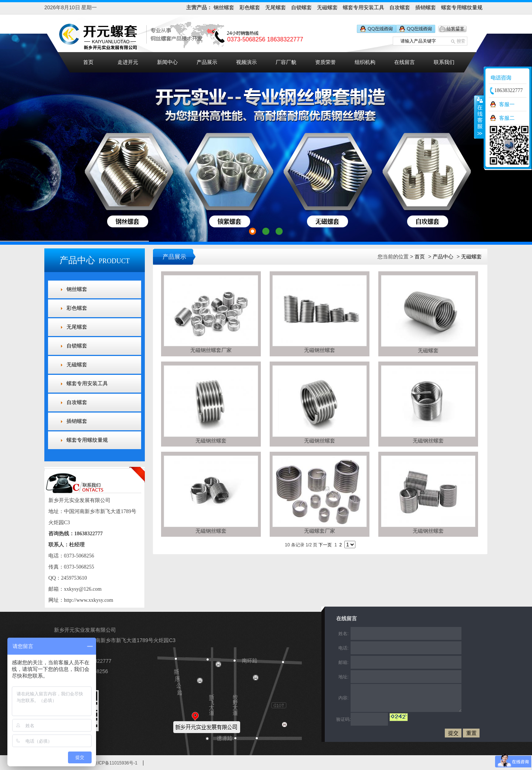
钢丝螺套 (224, 7)
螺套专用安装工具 (364, 7)
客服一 (507, 104)
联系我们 (444, 62)
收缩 (479, 117)
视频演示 (246, 62)
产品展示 (207, 62)
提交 (453, 733)
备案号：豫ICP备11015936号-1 (106, 763)
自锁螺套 (301, 7)
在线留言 (405, 62)
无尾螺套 (276, 7)
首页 (88, 62)
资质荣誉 (325, 62)
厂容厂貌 (286, 62)
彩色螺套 (250, 7)
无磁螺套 (327, 7)
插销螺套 (426, 7)
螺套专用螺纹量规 (462, 7)
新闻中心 (167, 62)
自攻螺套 (400, 7)
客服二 (507, 118)
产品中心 (443, 257)
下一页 (325, 545)
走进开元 (128, 62)
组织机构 (365, 62)
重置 (471, 733)
